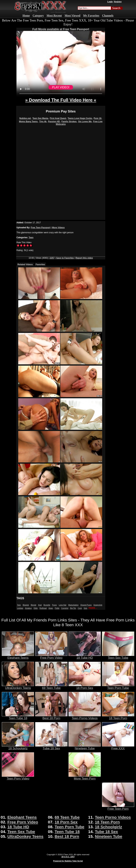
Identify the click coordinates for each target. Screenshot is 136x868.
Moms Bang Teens (28, 122)
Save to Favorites (65, 258)
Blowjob (26, 605)
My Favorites (91, 16)
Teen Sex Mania (40, 118)
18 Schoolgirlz (18, 747)
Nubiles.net (25, 118)
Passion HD (54, 122)
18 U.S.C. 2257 (68, 857)
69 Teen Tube (51, 686)
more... (93, 608)
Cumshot (65, 608)
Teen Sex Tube (118, 656)
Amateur (28, 608)
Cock (80, 608)
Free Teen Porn (118, 807)
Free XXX (118, 747)
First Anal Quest (58, 118)
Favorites (40, 265)
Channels (108, 16)
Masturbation (73, 605)
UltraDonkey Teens (18, 686)
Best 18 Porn (51, 717)
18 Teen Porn (118, 717)
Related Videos (25, 265)
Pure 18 (97, 118)
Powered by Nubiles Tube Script (68, 861)
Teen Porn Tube (118, 686)
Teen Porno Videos (85, 717)
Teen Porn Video (18, 777)
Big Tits (73, 608)
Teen (31, 238)
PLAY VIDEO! (61, 87)
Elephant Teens (18, 656)
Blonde (34, 605)
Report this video (84, 258)
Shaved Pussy (86, 605)
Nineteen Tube (85, 747)
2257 (52, 258)
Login (110, 2)
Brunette (47, 605)
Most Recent (54, 16)
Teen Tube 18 (18, 717)
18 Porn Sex (85, 686)
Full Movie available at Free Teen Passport (61, 29)
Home (26, 16)
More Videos (58, 228)
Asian (51, 608)
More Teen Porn (85, 777)
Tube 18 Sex (51, 747)
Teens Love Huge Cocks (80, 118)
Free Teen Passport (41, 228)
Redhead (43, 608)
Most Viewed (72, 16)
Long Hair (63, 605)
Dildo (36, 608)
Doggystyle (98, 605)
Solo (86, 608)
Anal (40, 605)
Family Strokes (69, 122)
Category (38, 16)
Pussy (54, 605)
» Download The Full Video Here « (61, 100)
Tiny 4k (43, 122)
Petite (57, 608)
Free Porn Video (51, 656)
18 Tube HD (85, 656)
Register (118, 2)
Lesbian (20, 608)
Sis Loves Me (85, 122)
